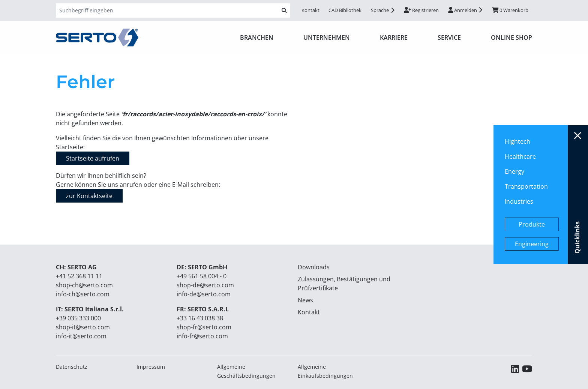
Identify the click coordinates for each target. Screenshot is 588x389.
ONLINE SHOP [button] (511, 38)
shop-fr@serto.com (204, 327)
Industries (519, 201)
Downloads (314, 267)
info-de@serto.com (204, 294)
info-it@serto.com (81, 336)
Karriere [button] (394, 38)
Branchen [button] (257, 38)
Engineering (532, 244)
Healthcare (520, 156)
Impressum (151, 367)
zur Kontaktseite (89, 196)
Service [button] (449, 38)
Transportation (526, 186)
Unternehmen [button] (327, 38)
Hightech (517, 141)
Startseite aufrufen (93, 158)
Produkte (532, 224)
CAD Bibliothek (345, 10)
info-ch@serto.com (83, 294)
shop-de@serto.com (205, 285)
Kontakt (310, 10)
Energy (514, 171)
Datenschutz (72, 367)
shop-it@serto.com (83, 327)
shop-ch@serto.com (84, 285)
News (305, 300)
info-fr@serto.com (202, 336)
